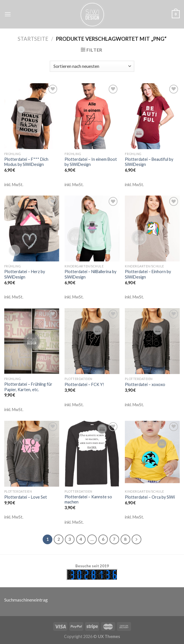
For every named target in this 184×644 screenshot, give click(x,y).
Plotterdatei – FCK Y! (84, 384)
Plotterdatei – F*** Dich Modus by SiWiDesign (26, 162)
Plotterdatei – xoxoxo (145, 384)
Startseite (33, 39)
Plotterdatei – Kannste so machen (88, 499)
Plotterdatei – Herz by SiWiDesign (25, 274)
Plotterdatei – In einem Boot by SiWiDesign (91, 162)
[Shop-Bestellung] (92, 66)
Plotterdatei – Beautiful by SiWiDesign (149, 162)
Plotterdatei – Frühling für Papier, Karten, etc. (28, 387)
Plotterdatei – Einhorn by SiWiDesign (148, 274)
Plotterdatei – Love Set (26, 497)
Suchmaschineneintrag (26, 600)
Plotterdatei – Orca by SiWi (150, 497)
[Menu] (8, 14)
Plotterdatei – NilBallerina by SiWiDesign (90, 274)
